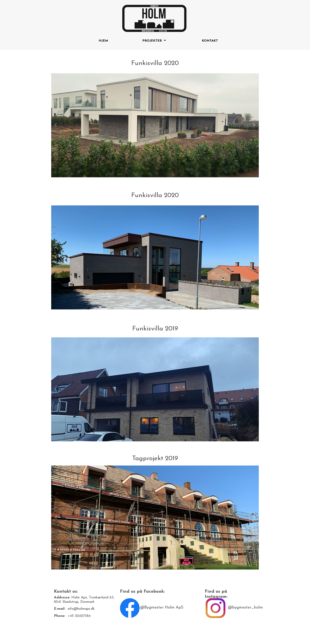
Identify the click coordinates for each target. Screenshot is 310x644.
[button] (56, 125)
